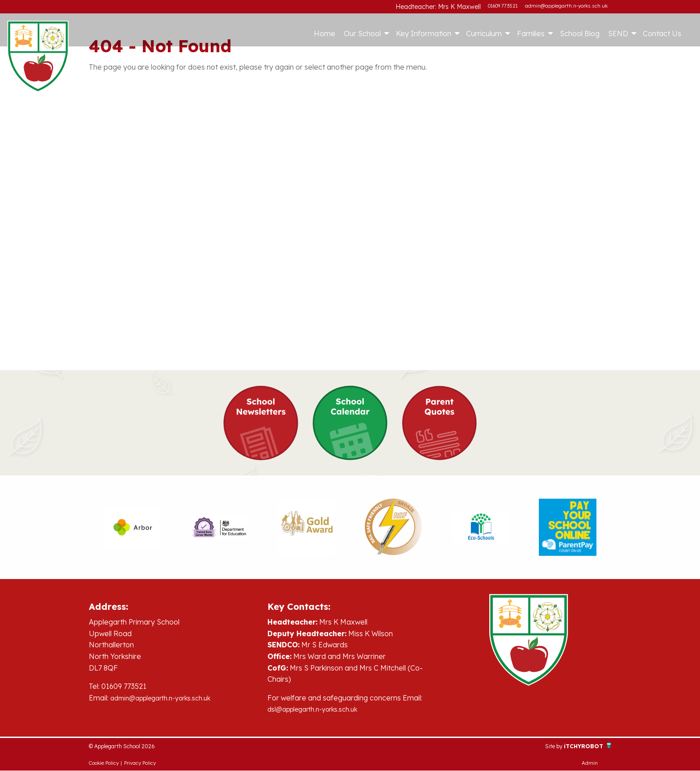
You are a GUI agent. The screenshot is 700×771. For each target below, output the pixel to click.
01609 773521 (503, 6)
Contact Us (662, 33)
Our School (362, 33)
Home (325, 33)
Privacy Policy (140, 763)
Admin (590, 763)
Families (531, 33)
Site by (542, 746)
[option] (132, 527)
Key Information (424, 33)
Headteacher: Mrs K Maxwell (447, 6)
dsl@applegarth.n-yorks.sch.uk (319, 709)
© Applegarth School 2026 (133, 746)
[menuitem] (324, 33)
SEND (618, 33)
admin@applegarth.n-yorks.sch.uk (566, 6)
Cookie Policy (104, 763)
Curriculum (484, 33)
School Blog (580, 33)
